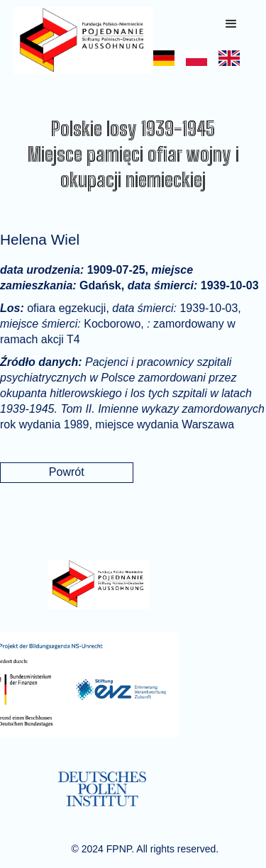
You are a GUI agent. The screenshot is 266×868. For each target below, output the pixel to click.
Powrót (67, 472)
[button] (231, 24)
